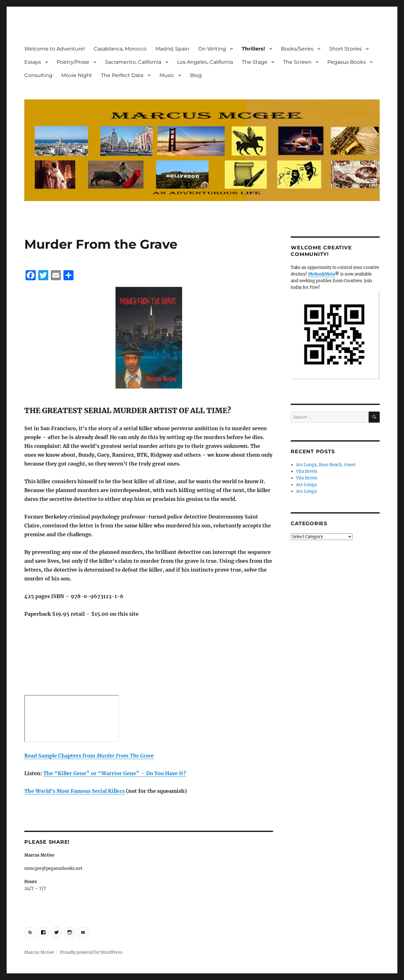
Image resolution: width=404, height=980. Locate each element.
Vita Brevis (307, 471)
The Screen (297, 62)
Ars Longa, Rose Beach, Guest (326, 465)
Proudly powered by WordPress (91, 952)
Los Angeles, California (205, 62)
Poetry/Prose (73, 62)
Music (167, 75)
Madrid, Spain (172, 49)
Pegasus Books (347, 62)
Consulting (38, 75)
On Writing (212, 49)
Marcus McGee (39, 952)
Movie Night (77, 75)
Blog (196, 75)
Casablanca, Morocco (120, 49)
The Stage (255, 62)
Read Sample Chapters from (89, 756)
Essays (33, 62)
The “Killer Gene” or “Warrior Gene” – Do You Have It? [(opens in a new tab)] (115, 773)
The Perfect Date (122, 75)
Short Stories (345, 49)
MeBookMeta (321, 274)
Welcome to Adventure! (55, 49)
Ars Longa (306, 485)
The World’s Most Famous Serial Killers (74, 791)
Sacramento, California (133, 62)
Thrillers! (253, 49)
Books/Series (297, 49)
